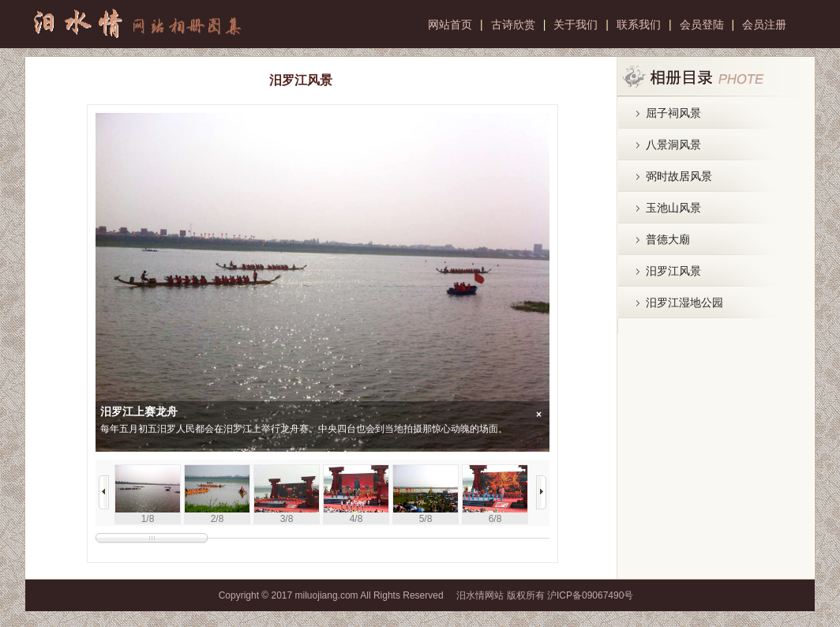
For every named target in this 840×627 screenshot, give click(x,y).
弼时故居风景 (679, 176)
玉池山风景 (673, 208)
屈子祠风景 (673, 113)
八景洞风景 (673, 145)
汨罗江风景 (673, 271)
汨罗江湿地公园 (684, 302)
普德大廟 (668, 239)
